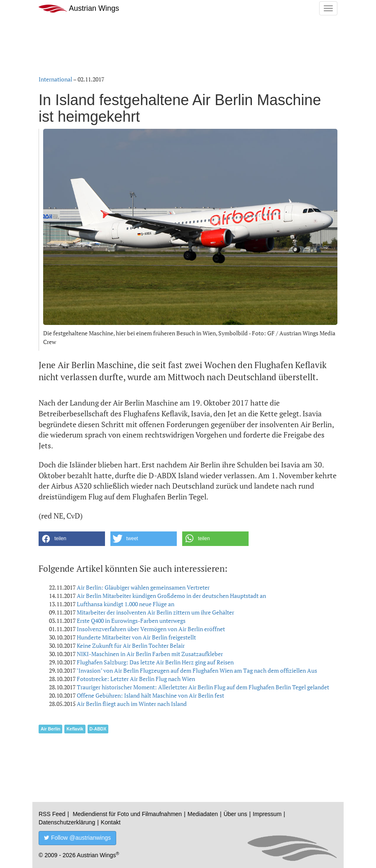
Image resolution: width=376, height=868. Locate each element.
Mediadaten (203, 814)
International (55, 79)
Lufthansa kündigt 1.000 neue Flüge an (126, 604)
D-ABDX (98, 729)
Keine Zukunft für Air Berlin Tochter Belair (131, 645)
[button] (72, 539)
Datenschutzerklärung (67, 822)
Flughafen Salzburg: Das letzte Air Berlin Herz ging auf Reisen (155, 662)
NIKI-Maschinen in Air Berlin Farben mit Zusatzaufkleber (150, 654)
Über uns (236, 814)
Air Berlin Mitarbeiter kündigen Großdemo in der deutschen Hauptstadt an (171, 596)
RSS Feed (52, 814)
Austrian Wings (79, 9)
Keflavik (75, 729)
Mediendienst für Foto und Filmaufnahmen (127, 814)
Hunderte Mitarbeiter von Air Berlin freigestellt (136, 637)
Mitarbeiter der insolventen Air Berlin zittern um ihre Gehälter (155, 612)
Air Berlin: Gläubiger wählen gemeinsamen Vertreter (143, 587)
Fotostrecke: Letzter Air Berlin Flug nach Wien (136, 679)
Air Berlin (50, 729)
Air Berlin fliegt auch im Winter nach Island (132, 704)
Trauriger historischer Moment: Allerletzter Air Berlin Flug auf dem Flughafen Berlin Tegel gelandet (203, 687)
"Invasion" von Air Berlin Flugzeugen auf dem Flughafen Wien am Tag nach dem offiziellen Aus (197, 670)
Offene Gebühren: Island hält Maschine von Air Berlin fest (150, 695)
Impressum (267, 814)
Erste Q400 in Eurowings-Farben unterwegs (131, 621)
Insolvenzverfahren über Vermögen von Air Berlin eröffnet (151, 629)
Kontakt (111, 822)
